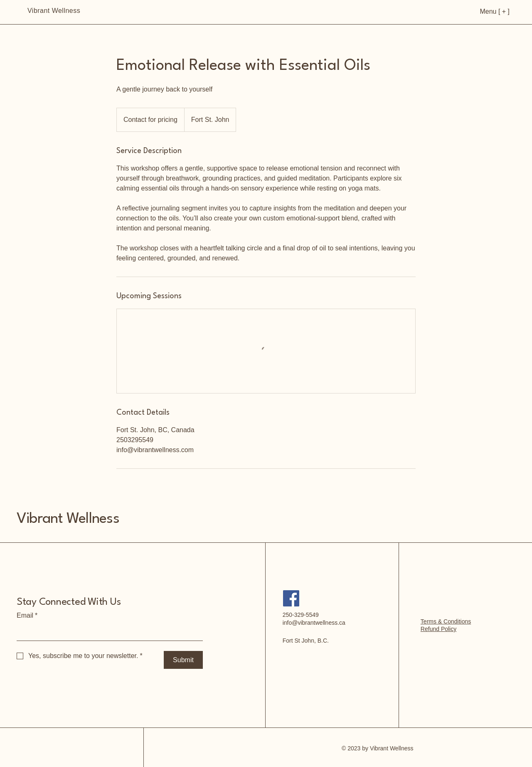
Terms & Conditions (446, 621)
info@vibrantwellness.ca (314, 623)
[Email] (107, 632)
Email (27, 616)
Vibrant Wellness (68, 519)
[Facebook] (291, 598)
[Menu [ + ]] (482, 12)
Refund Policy (438, 629)
